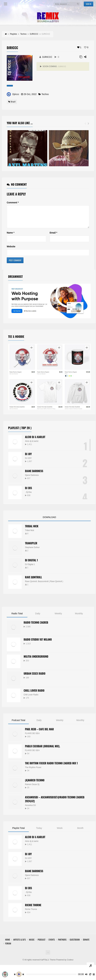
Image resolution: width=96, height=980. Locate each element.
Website (11, 250)
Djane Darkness (34, 475)
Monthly (79, 617)
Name (11, 237)
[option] (27, 148)
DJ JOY (28, 458)
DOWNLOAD (49, 521)
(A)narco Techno (35, 784)
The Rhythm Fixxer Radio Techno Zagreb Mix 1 (51, 767)
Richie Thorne (33, 909)
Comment (13, 203)
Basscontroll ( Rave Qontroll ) (51, 585)
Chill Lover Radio (34, 694)
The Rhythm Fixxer (33, 771)
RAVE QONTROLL (34, 581)
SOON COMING (53, 66)
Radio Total (17, 617)
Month (80, 832)
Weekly (58, 617)
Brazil (12, 102)
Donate (86, 943)
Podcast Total (18, 724)
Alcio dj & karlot (32, 445)
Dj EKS (29, 492)
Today (39, 832)
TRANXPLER (31, 547)
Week (60, 832)
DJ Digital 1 (32, 564)
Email (53, 237)
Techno (45, 94)
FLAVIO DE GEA (32, 737)
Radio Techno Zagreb (36, 626)
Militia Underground (36, 660)
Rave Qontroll (31, 585)
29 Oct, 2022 (30, 94)
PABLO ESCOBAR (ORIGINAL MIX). (43, 750)
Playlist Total (18, 832)
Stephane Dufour (32, 551)
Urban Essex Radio (34, 677)
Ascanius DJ (30, 809)
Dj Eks (29, 496)
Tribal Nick (32, 530)
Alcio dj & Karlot (35, 441)
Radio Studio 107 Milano (38, 643)
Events (52, 943)
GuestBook (75, 943)
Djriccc (16, 94)
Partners (62, 943)
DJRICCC (47, 57)
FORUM (8, 947)
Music (32, 943)
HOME (8, 943)
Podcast (41, 943)
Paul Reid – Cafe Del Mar (39, 733)
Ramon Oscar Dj (32, 788)
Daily (38, 617)
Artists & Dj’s (19, 943)
